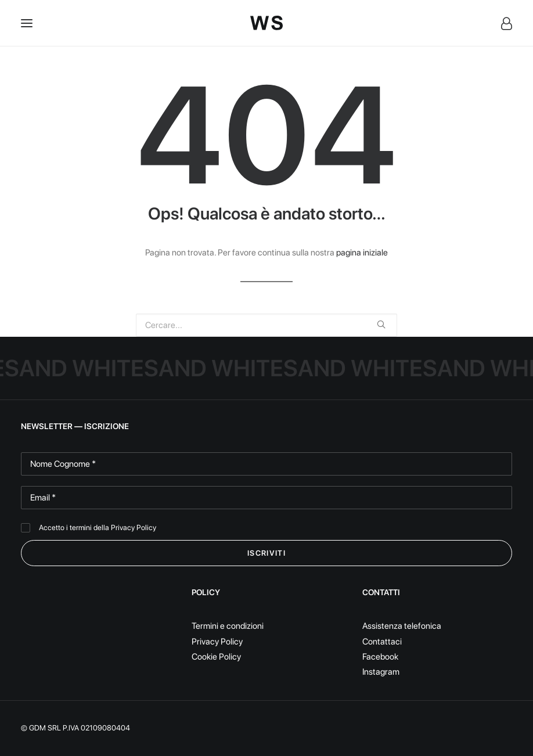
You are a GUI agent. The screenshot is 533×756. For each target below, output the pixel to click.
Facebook (380, 657)
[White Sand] (266, 23)
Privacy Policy (134, 528)
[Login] (501, 23)
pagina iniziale (362, 253)
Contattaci (382, 642)
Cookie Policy (216, 657)
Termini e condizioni (228, 626)
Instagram (381, 672)
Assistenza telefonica (402, 626)
